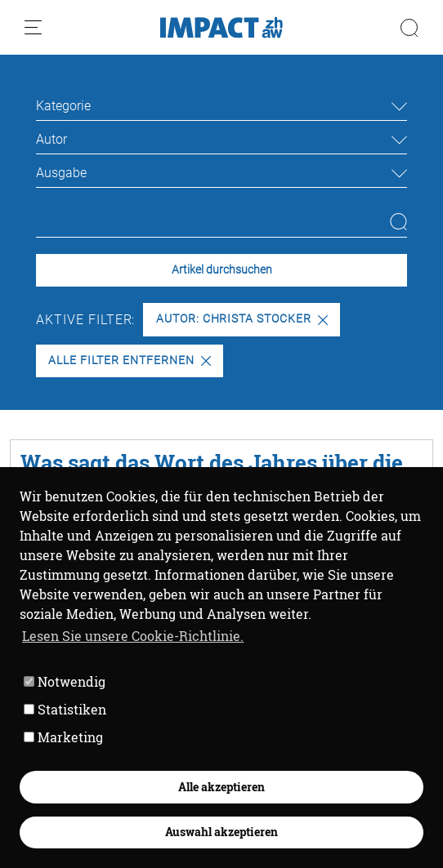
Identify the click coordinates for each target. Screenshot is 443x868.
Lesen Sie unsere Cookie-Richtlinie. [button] (133, 636)
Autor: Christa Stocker (242, 319)
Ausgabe (61, 173)
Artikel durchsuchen (222, 270)
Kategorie (63, 106)
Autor (51, 139)
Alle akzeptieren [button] (221, 787)
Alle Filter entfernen (129, 361)
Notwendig (65, 681)
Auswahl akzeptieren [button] (221, 832)
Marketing (63, 737)
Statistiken (65, 709)
